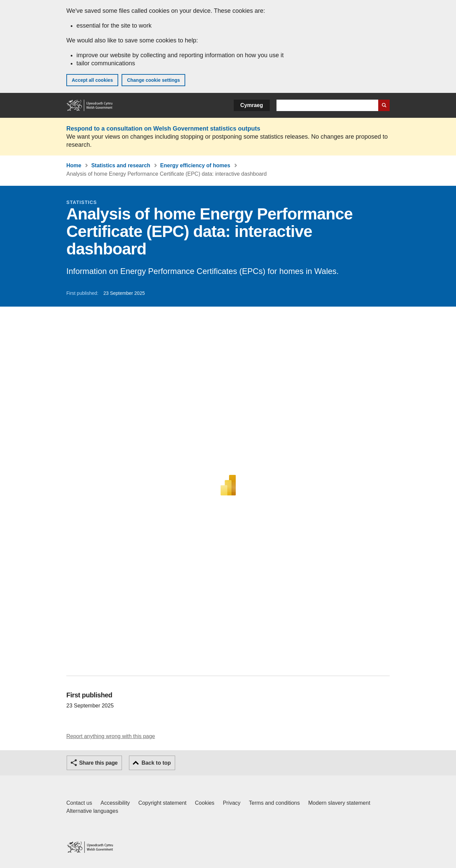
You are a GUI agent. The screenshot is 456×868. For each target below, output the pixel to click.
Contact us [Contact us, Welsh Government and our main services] (79, 803)
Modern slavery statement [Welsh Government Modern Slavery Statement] (339, 803)
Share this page (98, 763)
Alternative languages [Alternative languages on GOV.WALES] (92, 811)
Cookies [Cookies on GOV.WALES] (205, 803)
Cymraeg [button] (252, 105)
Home (74, 165)
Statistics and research (121, 165)
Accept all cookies (92, 80)
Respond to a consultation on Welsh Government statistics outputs (163, 129)
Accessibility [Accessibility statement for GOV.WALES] (115, 803)
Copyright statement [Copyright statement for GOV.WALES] (162, 803)
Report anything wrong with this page (111, 736)
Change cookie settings (153, 80)
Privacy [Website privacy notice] (232, 803)
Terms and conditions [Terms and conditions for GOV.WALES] (274, 803)
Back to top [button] (156, 763)
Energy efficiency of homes (195, 165)
